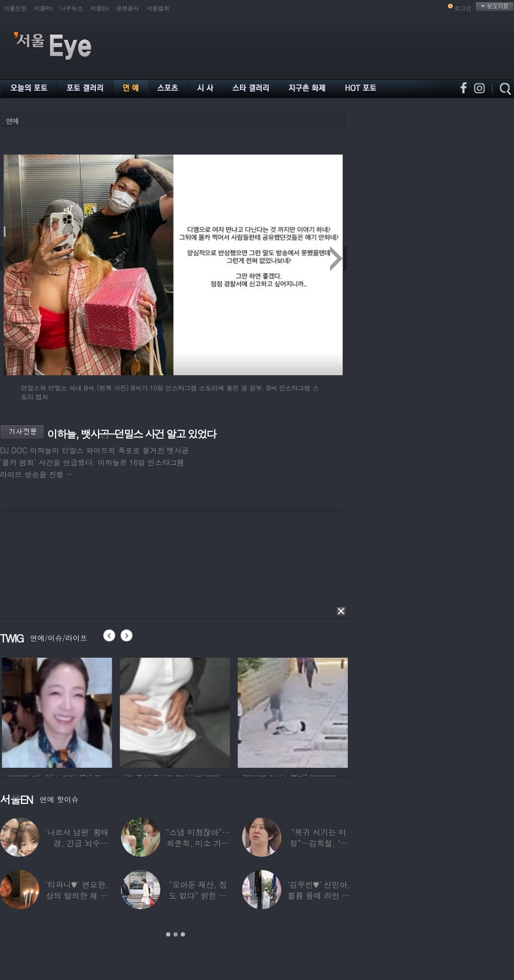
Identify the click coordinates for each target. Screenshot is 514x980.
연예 (12, 121)
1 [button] (168, 934)
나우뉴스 (71, 8)
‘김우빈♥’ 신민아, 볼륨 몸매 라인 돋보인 (319, 895)
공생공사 (128, 8)
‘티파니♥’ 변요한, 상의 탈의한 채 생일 (77, 895)
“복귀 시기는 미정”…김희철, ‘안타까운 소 (319, 843)
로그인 (463, 8)
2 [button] (176, 934)
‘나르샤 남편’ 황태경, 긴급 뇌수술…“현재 (77, 843)
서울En (99, 8)
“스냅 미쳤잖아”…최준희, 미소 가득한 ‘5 (198, 843)
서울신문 (15, 8)
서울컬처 (158, 8)
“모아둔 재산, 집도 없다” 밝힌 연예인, (198, 895)
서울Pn (43, 8)
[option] (82, 711)
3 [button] (183, 934)
